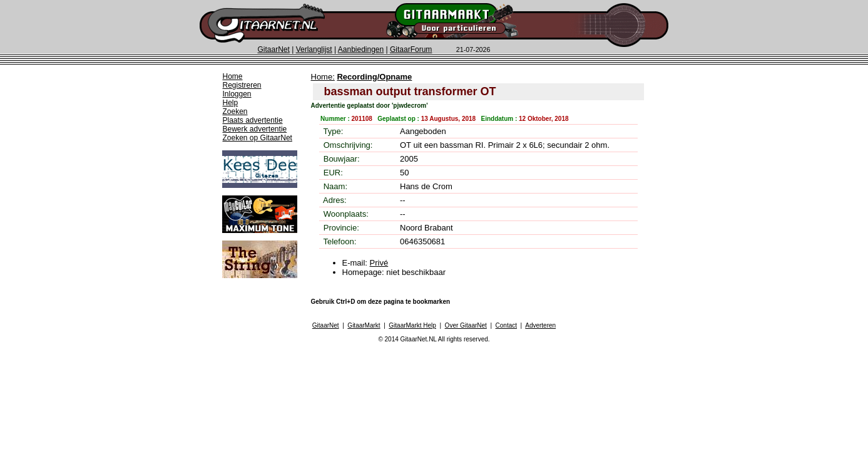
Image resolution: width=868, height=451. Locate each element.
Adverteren (540, 325)
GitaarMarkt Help (412, 325)
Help (231, 103)
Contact (506, 325)
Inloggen (237, 94)
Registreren (242, 85)
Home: (323, 77)
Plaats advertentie (253, 120)
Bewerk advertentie (255, 129)
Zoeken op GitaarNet (258, 138)
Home (233, 76)
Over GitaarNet (466, 325)
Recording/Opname (374, 77)
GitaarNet (274, 49)
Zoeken (235, 111)
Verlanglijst (314, 49)
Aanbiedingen (361, 49)
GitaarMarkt (364, 325)
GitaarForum (411, 49)
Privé (379, 263)
